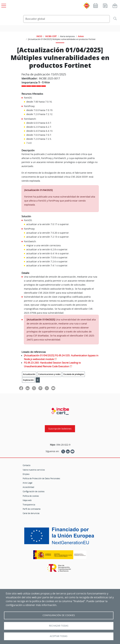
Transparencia (29, 505)
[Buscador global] (67, 19)
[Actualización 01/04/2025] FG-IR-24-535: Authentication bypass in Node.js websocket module (61, 357)
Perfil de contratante (32, 509)
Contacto (27, 465)
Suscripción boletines (60, 429)
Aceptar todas (59, 636)
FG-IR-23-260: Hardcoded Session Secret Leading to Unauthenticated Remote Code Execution (52, 364)
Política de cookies (31, 496)
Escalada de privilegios (74, 374)
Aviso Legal (27, 483)
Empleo (26, 474)
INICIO (39, 36)
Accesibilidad (28, 487)
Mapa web (27, 500)
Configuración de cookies (34, 491)
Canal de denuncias (31, 513)
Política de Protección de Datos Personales (41, 478)
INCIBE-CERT (51, 36)
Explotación (28, 380)
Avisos (81, 36)
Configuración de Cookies (59, 615)
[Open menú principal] (3, 5)
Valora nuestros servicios (34, 470)
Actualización (29, 374)
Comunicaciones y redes (49, 374)
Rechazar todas (59, 626)
